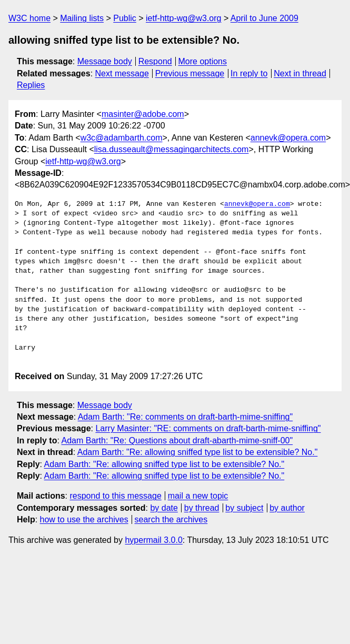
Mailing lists (82, 18)
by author (287, 508)
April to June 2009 (264, 18)
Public (125, 18)
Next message (122, 73)
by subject (244, 508)
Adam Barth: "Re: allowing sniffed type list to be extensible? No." (198, 452)
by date (164, 508)
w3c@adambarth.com (122, 138)
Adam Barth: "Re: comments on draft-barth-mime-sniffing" (186, 417)
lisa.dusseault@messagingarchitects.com (172, 149)
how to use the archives (84, 519)
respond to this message (115, 496)
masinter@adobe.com (143, 114)
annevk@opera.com (288, 138)
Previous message (190, 73)
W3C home (29, 18)
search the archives (171, 519)
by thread (202, 508)
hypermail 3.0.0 (153, 540)
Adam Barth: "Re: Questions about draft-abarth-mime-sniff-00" (177, 440)
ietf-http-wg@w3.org (183, 18)
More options (203, 61)
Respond (155, 61)
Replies (31, 85)
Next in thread (300, 73)
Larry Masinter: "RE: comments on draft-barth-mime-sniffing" (208, 428)
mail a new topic (198, 496)
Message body (105, 61)
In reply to (249, 73)
